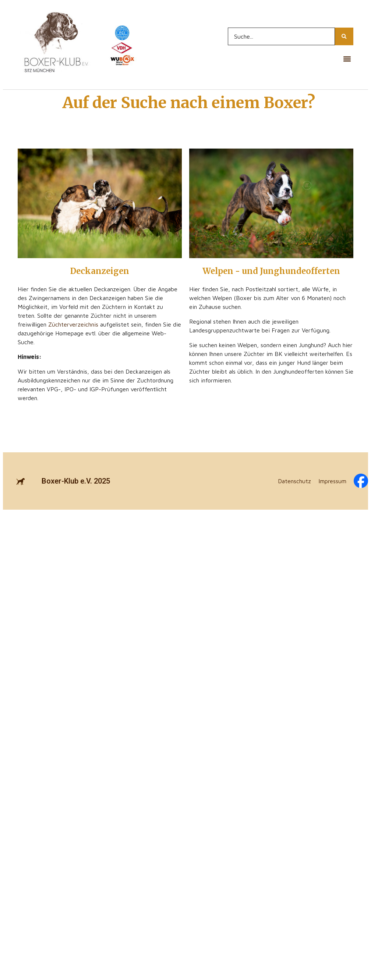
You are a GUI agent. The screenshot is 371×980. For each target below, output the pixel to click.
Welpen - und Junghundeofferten (271, 271)
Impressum (332, 481)
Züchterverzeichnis (73, 324)
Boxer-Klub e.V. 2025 (76, 481)
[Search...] (281, 36)
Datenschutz (294, 481)
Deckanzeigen (100, 271)
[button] (347, 59)
